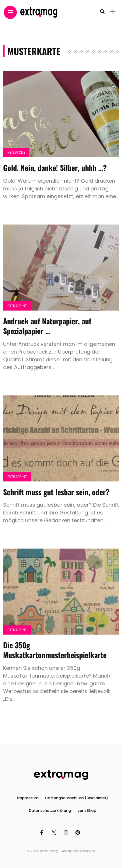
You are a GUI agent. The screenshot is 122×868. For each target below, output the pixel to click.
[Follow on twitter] (54, 833)
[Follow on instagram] (67, 833)
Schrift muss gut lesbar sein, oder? (56, 492)
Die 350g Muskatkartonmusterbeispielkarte (55, 650)
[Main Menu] (10, 12)
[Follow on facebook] (43, 833)
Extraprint (17, 306)
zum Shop (87, 811)
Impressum (28, 798)
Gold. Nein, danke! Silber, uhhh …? (55, 168)
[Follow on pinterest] (79, 833)
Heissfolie (16, 152)
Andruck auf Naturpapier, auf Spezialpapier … (47, 326)
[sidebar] (113, 12)
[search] (102, 12)
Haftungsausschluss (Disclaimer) (77, 798)
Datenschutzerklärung (50, 811)
